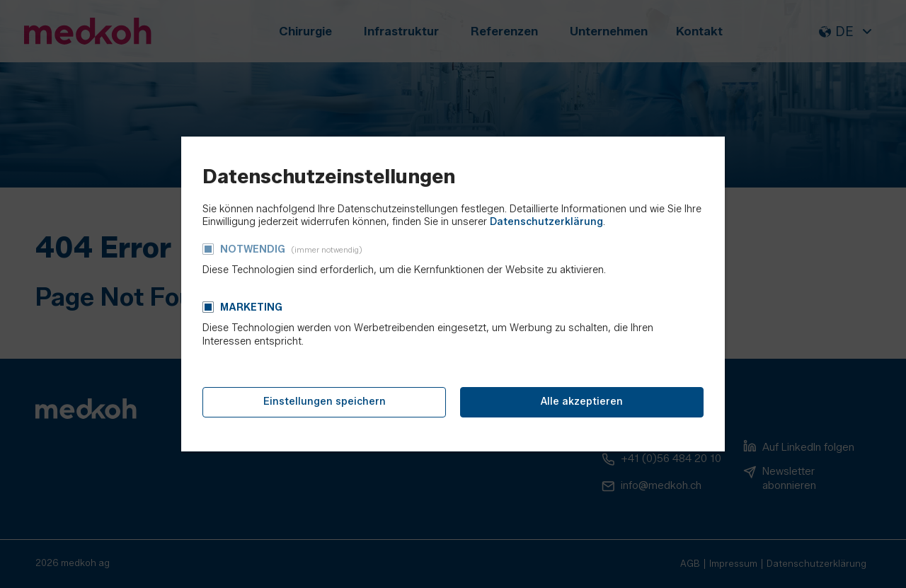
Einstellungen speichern (325, 402)
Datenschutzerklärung (546, 222)
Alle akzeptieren (582, 402)
